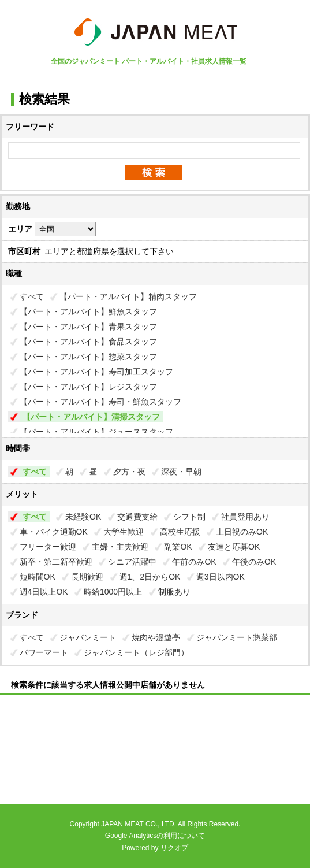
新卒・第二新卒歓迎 (56, 562)
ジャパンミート (88, 637)
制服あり (174, 592)
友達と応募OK (234, 547)
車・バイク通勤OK (54, 532)
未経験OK (83, 517)
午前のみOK (194, 562)
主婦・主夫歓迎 (120, 547)
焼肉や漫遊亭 (156, 637)
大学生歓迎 (124, 532)
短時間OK (38, 577)
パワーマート (44, 652)
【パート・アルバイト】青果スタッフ (88, 327)
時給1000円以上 (113, 592)
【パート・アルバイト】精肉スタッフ (128, 296)
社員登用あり (245, 517)
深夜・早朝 (181, 472)
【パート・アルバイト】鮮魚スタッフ (88, 311)
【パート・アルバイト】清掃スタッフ (91, 417)
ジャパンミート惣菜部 (237, 637)
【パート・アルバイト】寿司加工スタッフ (96, 372)
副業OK (178, 547)
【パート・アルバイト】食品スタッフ (88, 342)
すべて (32, 296)
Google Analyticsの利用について (155, 836)
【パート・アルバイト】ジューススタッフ (96, 432)
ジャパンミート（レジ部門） (136, 652)
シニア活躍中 (132, 562)
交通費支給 (137, 517)
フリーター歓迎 (48, 547)
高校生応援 (180, 532)
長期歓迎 (87, 577)
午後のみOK (254, 562)
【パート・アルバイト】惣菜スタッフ (88, 357)
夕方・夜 (129, 472)
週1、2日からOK (150, 577)
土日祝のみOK (242, 532)
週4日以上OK (44, 592)
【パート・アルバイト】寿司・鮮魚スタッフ (100, 402)
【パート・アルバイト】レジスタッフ (88, 387)
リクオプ (174, 848)
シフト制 (189, 517)
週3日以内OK (221, 577)
